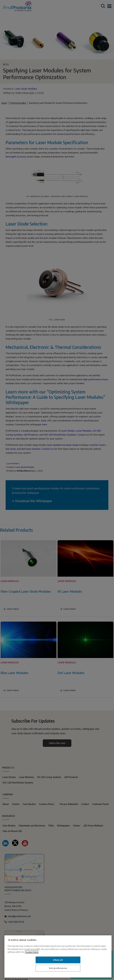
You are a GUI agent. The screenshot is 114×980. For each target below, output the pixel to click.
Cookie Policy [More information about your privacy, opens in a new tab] (32, 952)
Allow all (58, 960)
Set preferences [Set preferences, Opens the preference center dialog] (58, 968)
